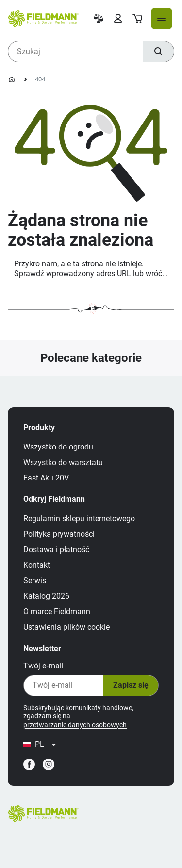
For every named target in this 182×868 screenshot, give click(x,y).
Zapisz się (131, 685)
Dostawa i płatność (56, 550)
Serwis (35, 581)
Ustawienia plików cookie (66, 627)
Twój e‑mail (43, 666)
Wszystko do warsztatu (63, 462)
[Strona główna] (12, 79)
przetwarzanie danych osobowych (75, 725)
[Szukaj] (158, 51)
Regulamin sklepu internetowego (79, 519)
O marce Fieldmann (57, 612)
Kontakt (37, 565)
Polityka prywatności (59, 534)
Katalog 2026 (46, 596)
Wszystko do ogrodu (58, 447)
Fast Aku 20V (46, 478)
